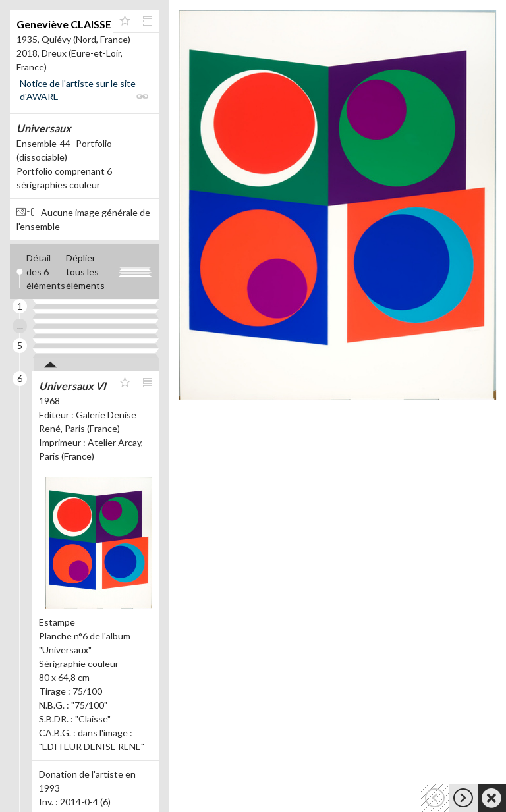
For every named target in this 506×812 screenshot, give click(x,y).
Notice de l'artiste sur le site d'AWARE (78, 90)
